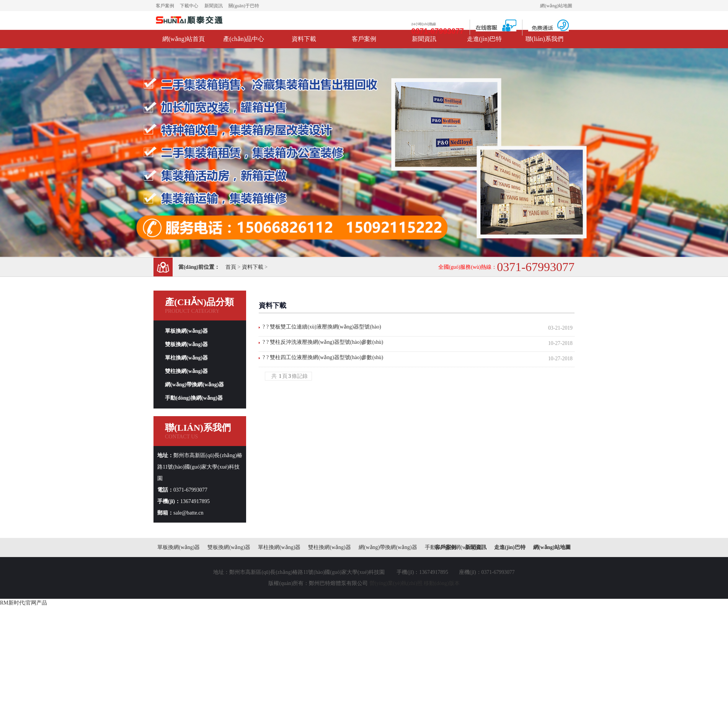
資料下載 (304, 39)
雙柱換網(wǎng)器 (186, 371)
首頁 (231, 267)
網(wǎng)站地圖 (556, 6)
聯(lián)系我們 (544, 39)
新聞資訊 (214, 6)
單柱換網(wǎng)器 (186, 358)
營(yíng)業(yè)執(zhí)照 (396, 583)
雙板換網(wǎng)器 (186, 344)
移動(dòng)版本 (442, 583)
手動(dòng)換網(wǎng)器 (194, 398)
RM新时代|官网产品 (24, 603)
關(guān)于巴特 (244, 6)
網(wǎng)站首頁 (184, 39)
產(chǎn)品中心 (244, 39)
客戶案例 (165, 6)
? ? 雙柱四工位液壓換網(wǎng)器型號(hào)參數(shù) (323, 357)
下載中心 (189, 6)
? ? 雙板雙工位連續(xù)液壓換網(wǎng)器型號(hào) (322, 327)
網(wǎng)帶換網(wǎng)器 (194, 385)
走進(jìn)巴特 (485, 39)
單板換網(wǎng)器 (186, 331)
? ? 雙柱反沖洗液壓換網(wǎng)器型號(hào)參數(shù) (323, 342)
